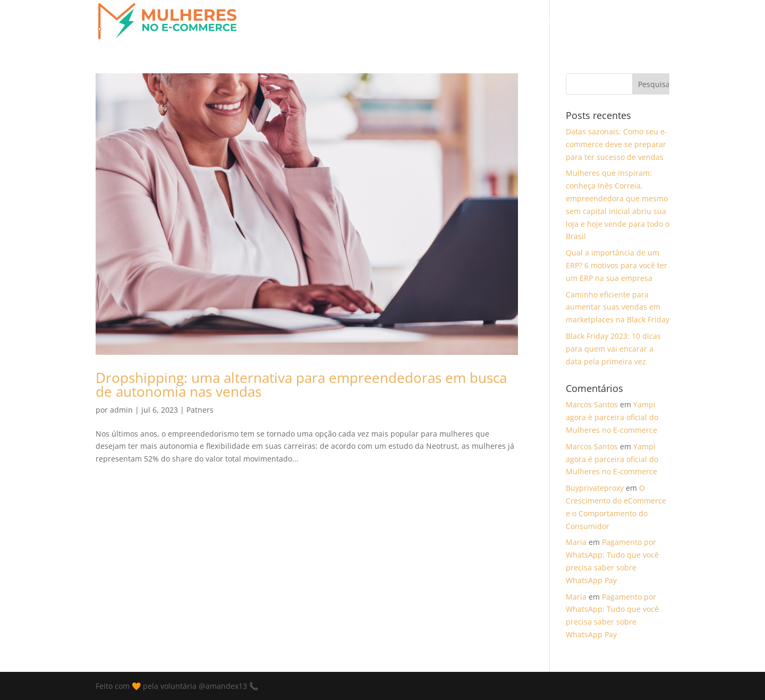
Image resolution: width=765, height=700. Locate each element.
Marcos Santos (592, 404)
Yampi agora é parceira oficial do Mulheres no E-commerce (612, 417)
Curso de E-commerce (609, 22)
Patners (200, 410)
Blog (547, 22)
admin (121, 410)
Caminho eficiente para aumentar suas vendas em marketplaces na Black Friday (618, 307)
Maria (576, 542)
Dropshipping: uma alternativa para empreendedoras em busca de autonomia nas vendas (301, 385)
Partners (510, 22)
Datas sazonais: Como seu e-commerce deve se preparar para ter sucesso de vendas (617, 144)
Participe (464, 22)
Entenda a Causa (368, 22)
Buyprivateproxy (595, 488)
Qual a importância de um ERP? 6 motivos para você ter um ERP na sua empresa (617, 265)
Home (423, 22)
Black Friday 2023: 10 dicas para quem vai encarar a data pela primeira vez (613, 349)
